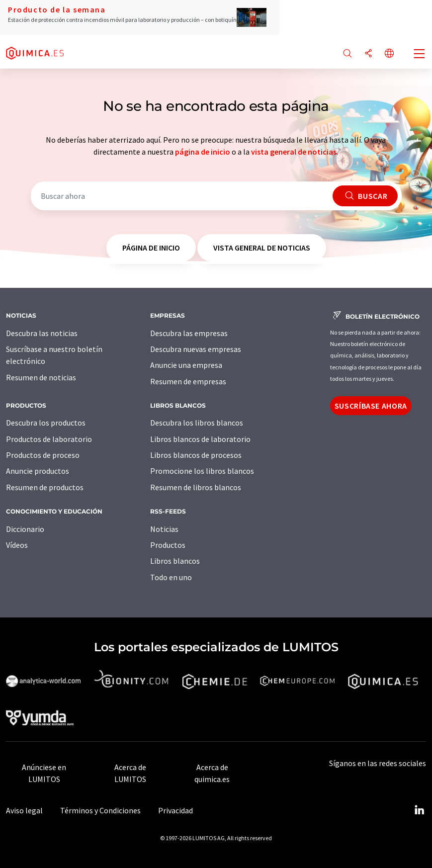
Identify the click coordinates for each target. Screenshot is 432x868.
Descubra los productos (46, 423)
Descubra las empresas (189, 333)
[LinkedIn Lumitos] (419, 810)
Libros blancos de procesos (196, 455)
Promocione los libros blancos (202, 471)
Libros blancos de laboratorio (200, 439)
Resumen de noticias (41, 377)
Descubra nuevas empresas (196, 349)
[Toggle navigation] (420, 55)
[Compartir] (368, 54)
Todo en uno (171, 577)
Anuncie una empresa (186, 365)
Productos (168, 545)
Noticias (164, 529)
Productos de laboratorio (49, 439)
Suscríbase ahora (371, 406)
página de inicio (203, 152)
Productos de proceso (43, 455)
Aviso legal (24, 810)
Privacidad (175, 810)
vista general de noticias (294, 152)
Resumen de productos (45, 487)
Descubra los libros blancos (197, 423)
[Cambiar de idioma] (389, 54)
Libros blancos (175, 561)
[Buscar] (347, 54)
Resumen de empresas (188, 381)
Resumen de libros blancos (196, 487)
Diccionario (25, 529)
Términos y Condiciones (100, 810)
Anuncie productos (38, 471)
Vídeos (17, 545)
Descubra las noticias (42, 333)
